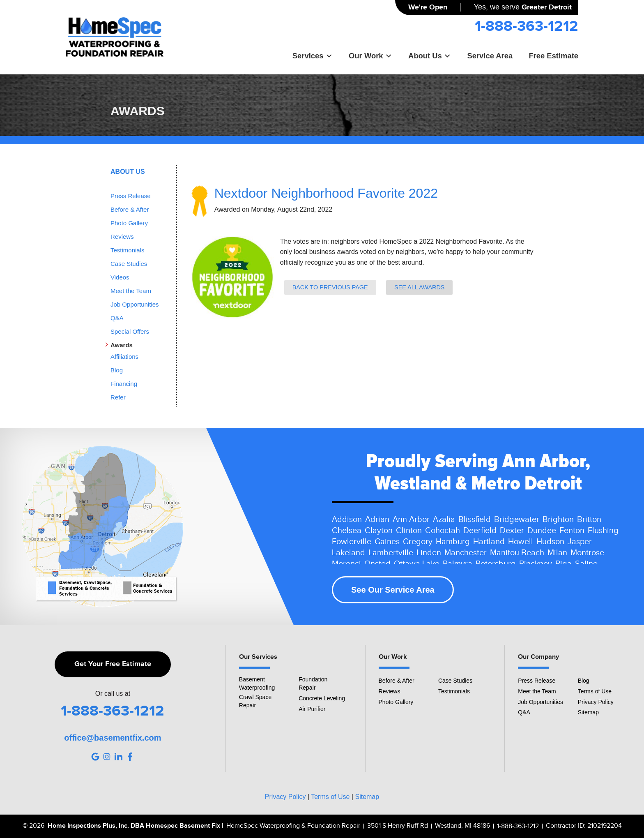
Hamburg (453, 542)
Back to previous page (330, 287)
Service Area (490, 56)
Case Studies (129, 264)
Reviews (122, 237)
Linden (429, 553)
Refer (118, 397)
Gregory (418, 542)
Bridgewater (517, 519)
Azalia (444, 519)
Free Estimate (553, 56)
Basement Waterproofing (257, 683)
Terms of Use (595, 691)
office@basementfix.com (113, 738)
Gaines (387, 542)
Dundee (542, 531)
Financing (124, 384)
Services (313, 56)
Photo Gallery (129, 223)
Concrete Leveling (322, 698)
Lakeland (348, 553)
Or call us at (113, 694)
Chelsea (347, 531)
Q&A (117, 318)
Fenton (572, 531)
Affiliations (124, 357)
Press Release (131, 196)
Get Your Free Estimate (113, 664)
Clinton (409, 531)
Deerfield (480, 531)
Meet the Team (131, 291)
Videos (120, 277)
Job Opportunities (135, 304)
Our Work (370, 56)
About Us (430, 56)
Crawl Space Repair (255, 701)
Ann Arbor (411, 519)
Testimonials (128, 250)
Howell (521, 542)
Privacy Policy (596, 702)
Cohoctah (443, 531)
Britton (589, 519)
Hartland (489, 542)
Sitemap (588, 712)
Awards (122, 345)
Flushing (603, 531)
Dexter (512, 531)
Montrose (587, 553)
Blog (117, 370)
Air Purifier (312, 709)
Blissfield (475, 519)
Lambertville (391, 553)
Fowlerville (352, 542)
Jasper (580, 542)
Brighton (558, 519)
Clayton (379, 531)
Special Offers (130, 331)
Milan (557, 553)
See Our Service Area (393, 590)
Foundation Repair (313, 683)
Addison (347, 519)
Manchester (466, 553)
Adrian (377, 519)
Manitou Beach (517, 553)
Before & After (130, 209)
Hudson (550, 542)
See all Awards (419, 287)
